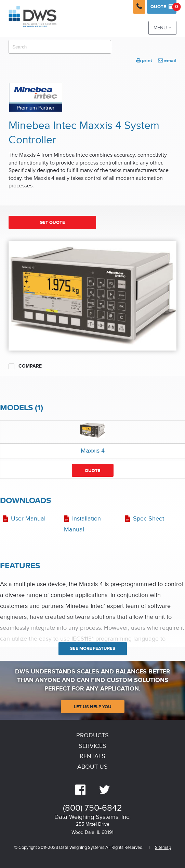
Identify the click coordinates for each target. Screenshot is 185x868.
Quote (163, 7)
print (144, 61)
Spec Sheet (149, 519)
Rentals (92, 756)
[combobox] (60, 47)
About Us (92, 767)
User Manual (28, 519)
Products (92, 735)
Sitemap (163, 848)
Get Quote (52, 223)
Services (92, 746)
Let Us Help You (93, 707)
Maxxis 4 (93, 451)
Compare (25, 366)
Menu (162, 28)
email (167, 61)
